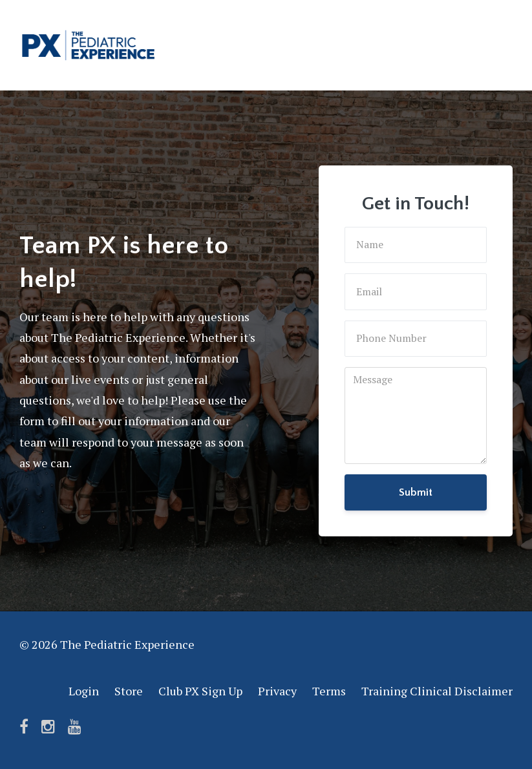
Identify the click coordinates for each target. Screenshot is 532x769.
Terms (329, 691)
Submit (416, 492)
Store (129, 691)
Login (84, 691)
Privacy (277, 691)
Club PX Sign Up (200, 691)
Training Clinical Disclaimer (437, 691)
